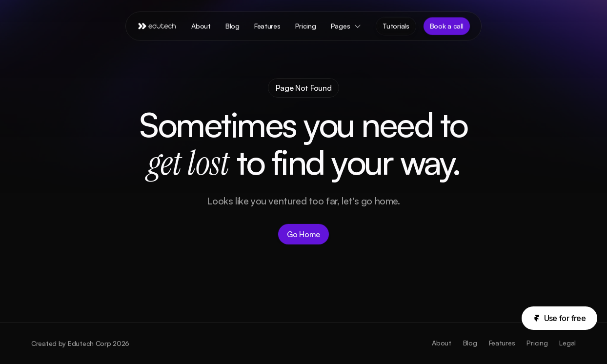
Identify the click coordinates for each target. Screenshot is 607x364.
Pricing (537, 343)
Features (502, 343)
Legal (567, 343)
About (442, 343)
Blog (470, 343)
